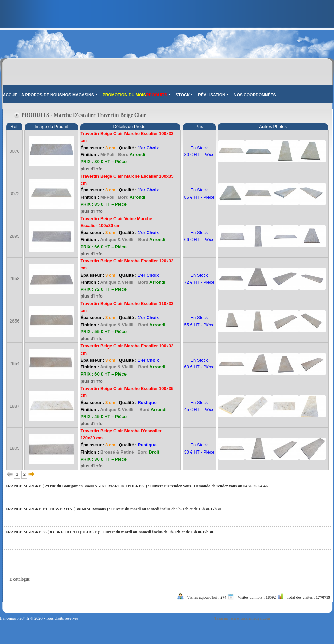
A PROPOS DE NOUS (42, 95)
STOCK (184, 95)
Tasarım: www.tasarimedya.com (242, 618)
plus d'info (91, 169)
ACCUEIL (12, 95)
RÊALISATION (213, 95)
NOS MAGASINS (80, 95)
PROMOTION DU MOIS (124, 95)
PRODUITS (158, 95)
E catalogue (20, 579)
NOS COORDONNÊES (255, 95)
